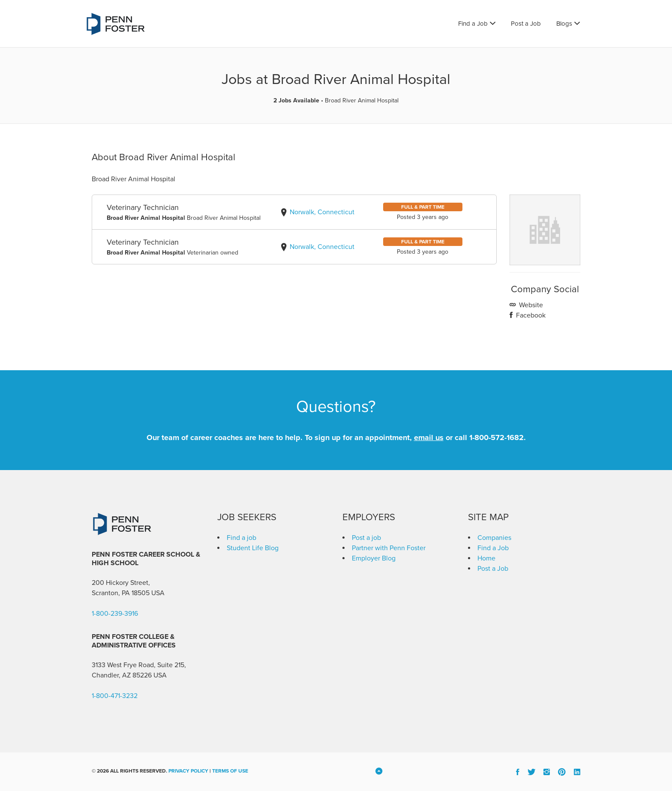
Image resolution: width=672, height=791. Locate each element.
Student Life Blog (253, 548)
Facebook (530, 315)
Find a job (241, 538)
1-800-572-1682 (496, 437)
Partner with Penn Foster (389, 548)
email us (429, 437)
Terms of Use (230, 771)
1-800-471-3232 (115, 696)
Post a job (366, 538)
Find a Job (473, 24)
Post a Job (526, 24)
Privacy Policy (188, 771)
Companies (494, 538)
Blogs (564, 24)
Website (530, 305)
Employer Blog (374, 558)
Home (486, 558)
